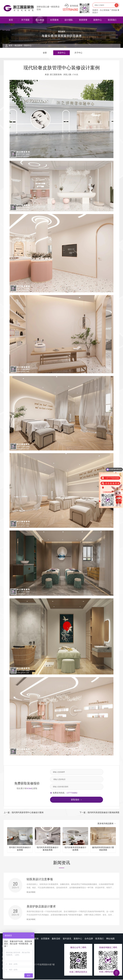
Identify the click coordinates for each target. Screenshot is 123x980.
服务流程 (56, 939)
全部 (45, 53)
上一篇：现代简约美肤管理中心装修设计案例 (24, 813)
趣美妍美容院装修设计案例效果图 (103, 849)
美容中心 (28, 45)
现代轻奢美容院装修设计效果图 (75, 849)
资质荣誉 (83, 20)
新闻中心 (98, 20)
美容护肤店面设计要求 (41, 907)
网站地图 (110, 939)
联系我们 (112, 20)
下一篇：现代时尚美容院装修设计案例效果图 (99, 813)
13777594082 (70, 10)
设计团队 (69, 20)
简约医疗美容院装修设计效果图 (20, 849)
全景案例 (54, 20)
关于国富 (25, 20)
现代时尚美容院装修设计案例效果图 (48, 849)
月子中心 (78, 53)
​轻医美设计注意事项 (40, 880)
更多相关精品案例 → (107, 824)
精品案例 (40, 20)
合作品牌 (89, 939)
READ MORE (31, 893)
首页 (11, 20)
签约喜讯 (67, 939)
